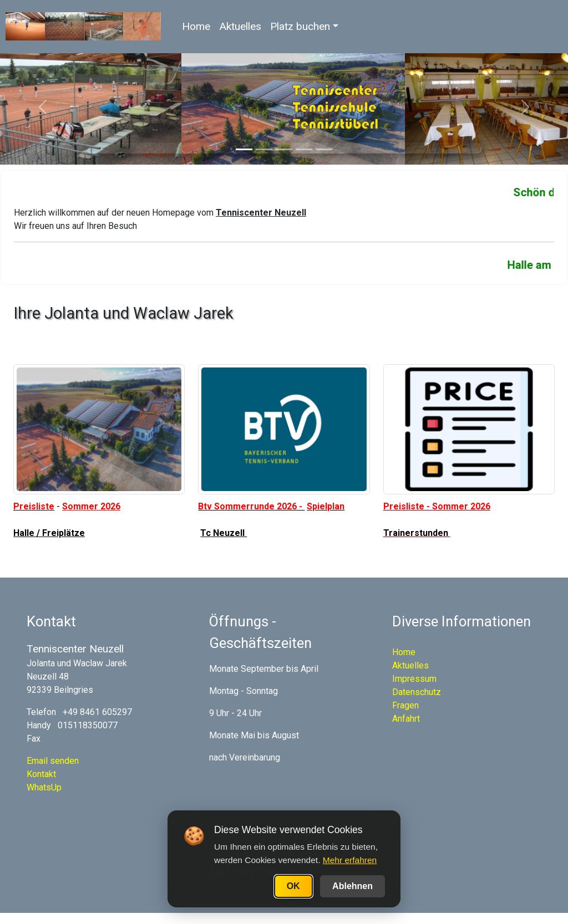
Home (196, 26)
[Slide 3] (284, 149)
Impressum (414, 679)
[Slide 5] (324, 149)
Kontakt (41, 774)
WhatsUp (44, 787)
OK (293, 886)
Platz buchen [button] (300, 26)
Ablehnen (353, 886)
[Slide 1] (244, 149)
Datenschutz (417, 692)
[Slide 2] (264, 149)
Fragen (405, 705)
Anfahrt (406, 719)
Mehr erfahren (350, 860)
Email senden (53, 761)
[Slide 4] (304, 149)
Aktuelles (240, 26)
